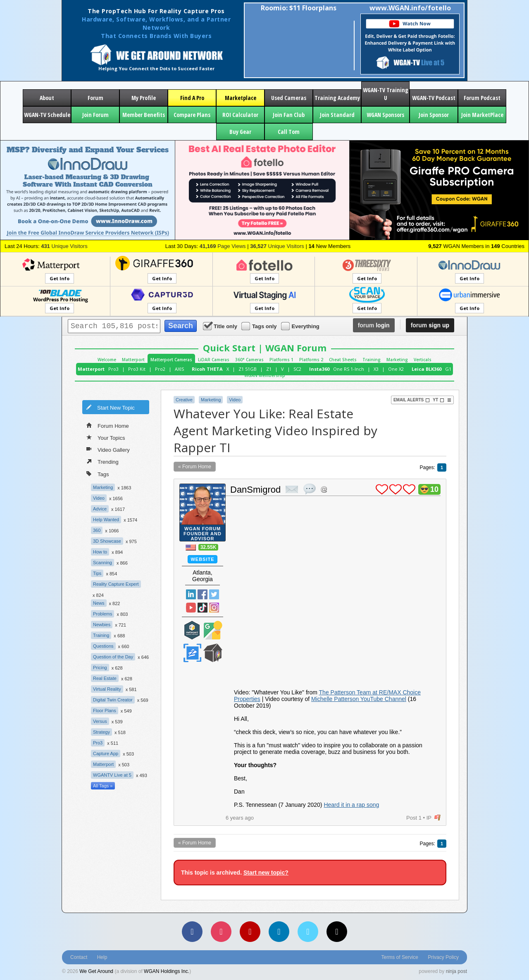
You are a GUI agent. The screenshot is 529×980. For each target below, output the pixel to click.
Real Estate (105, 678)
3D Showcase (107, 541)
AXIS (179, 369)
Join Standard (337, 115)
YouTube (191, 608)
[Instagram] (221, 932)
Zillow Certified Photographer (192, 653)
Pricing (100, 668)
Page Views (223, 246)
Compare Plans (192, 115)
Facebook (203, 594)
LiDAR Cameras (214, 360)
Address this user (324, 489)
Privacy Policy (443, 957)
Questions (103, 646)
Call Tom (289, 132)
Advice (100, 509)
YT (438, 400)
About (47, 98)
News (99, 603)
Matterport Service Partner (192, 630)
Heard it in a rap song (351, 805)
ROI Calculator (240, 115)
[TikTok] (337, 932)
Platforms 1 (281, 360)
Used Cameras (289, 98)
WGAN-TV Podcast (434, 98)
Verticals (423, 360)
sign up (430, 325)
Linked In (191, 594)
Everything (301, 326)
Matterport (133, 360)
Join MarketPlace (482, 115)
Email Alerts (412, 400)
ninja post (456, 971)
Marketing (397, 360)
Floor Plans (105, 711)
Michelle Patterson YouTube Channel (359, 699)
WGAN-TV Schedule (47, 115)
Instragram (214, 608)
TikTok (203, 608)
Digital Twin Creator (113, 700)
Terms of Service (400, 957)
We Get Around (96, 971)
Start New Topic (110, 407)
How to (100, 552)
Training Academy (337, 98)
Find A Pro (192, 98)
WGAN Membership (265, 375)
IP (429, 818)
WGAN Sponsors (385, 115)
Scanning (102, 563)
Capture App (106, 753)
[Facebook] (192, 932)
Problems (102, 614)
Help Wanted (106, 520)
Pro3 (113, 369)
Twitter (214, 594)
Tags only (260, 326)
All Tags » (103, 786)
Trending (102, 461)
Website (202, 559)
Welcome (107, 360)
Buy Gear (240, 132)
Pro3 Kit (137, 369)
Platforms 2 (311, 360)
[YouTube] (250, 932)
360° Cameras (249, 360)
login (374, 325)
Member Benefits (144, 115)
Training (372, 360)
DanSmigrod (255, 490)
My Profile (144, 98)
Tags (98, 473)
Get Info (60, 278)
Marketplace (241, 98)
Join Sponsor (434, 115)
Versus (100, 721)
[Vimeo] (308, 932)
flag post (437, 818)
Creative (184, 400)
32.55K (209, 547)
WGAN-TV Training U (386, 94)
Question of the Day (113, 657)
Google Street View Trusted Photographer (213, 630)
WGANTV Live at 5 (112, 775)
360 (97, 530)
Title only (221, 326)
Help (102, 957)
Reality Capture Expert (116, 584)
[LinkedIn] (279, 932)
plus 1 (382, 489)
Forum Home (108, 425)
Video (99, 498)
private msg (292, 489)
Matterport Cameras (171, 360)
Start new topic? (266, 873)
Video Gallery (108, 449)
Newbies (102, 625)
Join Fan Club (289, 115)
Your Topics (106, 437)
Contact (79, 957)
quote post (310, 489)
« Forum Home (195, 467)
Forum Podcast (482, 98)
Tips (97, 573)
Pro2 (160, 369)
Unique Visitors (64, 246)
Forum (95, 98)
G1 (448, 369)
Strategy (101, 732)
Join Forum (95, 115)
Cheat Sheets (343, 360)
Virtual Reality (107, 689)
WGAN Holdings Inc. (167, 971)
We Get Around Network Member (213, 653)
